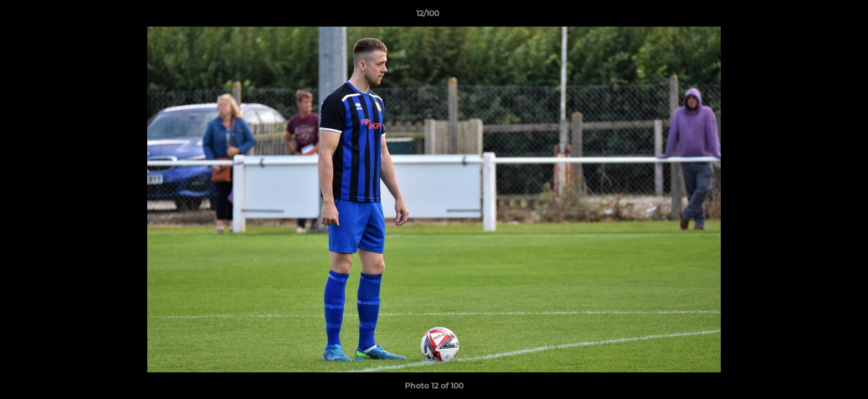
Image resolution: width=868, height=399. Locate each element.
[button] (821, 16)
